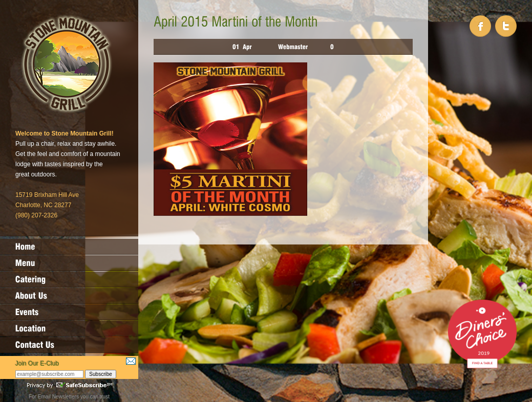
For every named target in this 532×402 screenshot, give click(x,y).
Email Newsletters (58, 397)
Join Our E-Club (37, 364)
